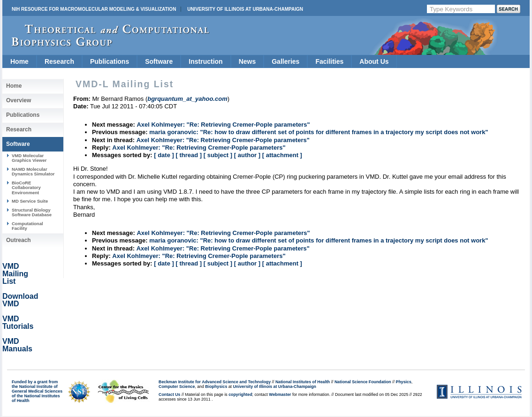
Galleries (285, 61)
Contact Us (169, 394)
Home (19, 61)
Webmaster (280, 394)
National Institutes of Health (303, 382)
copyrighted (240, 394)
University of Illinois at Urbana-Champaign (245, 9)
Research (59, 61)
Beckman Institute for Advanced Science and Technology (215, 382)
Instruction (205, 61)
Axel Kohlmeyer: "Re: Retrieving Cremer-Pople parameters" (223, 125)
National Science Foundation (363, 382)
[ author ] (247, 155)
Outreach (19, 240)
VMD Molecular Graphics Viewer (29, 158)
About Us (374, 61)
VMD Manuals (17, 345)
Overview (19, 100)
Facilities (329, 61)
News (247, 61)
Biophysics (216, 387)
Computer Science (177, 387)
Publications (110, 61)
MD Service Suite (30, 201)
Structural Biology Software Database (32, 212)
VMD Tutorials (18, 322)
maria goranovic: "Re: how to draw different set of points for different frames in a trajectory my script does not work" (319, 132)
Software (159, 61)
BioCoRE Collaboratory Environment (26, 188)
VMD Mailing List (15, 274)
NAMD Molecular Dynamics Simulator (33, 171)
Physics (404, 382)
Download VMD (20, 300)
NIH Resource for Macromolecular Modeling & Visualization (94, 9)
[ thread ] (189, 155)
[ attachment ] (282, 155)
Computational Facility (27, 226)
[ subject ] (218, 155)
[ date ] (164, 155)
